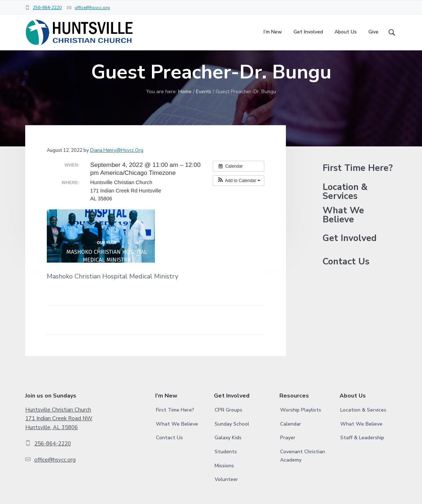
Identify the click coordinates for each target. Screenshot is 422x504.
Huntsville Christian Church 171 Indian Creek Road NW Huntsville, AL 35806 (59, 438)
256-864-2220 (47, 8)
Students (226, 471)
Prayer (288, 457)
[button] (239, 200)
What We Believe (343, 234)
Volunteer (226, 499)
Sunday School (232, 443)
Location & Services (345, 211)
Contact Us (346, 281)
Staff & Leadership (362, 457)
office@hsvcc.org (92, 8)
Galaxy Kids (228, 457)
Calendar (291, 443)
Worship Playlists (301, 429)
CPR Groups (228, 429)
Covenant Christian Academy (303, 475)
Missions (224, 485)
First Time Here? (358, 188)
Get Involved (350, 258)
